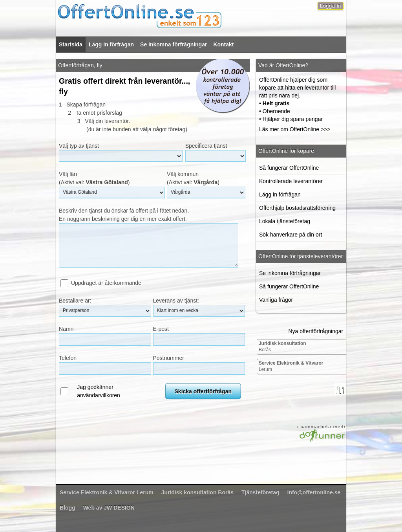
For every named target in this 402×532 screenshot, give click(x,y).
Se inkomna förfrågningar (174, 44)
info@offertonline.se (314, 492)
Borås (282, 347)
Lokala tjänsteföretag (285, 221)
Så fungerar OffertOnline (289, 168)
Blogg (68, 508)
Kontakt (223, 44)
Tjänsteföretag (260, 492)
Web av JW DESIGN (109, 508)
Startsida (71, 44)
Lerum (291, 366)
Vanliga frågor (276, 300)
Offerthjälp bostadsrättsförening (297, 208)
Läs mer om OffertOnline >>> (295, 129)
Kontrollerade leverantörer (291, 181)
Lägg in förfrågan (111, 44)
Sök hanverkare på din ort (291, 235)
